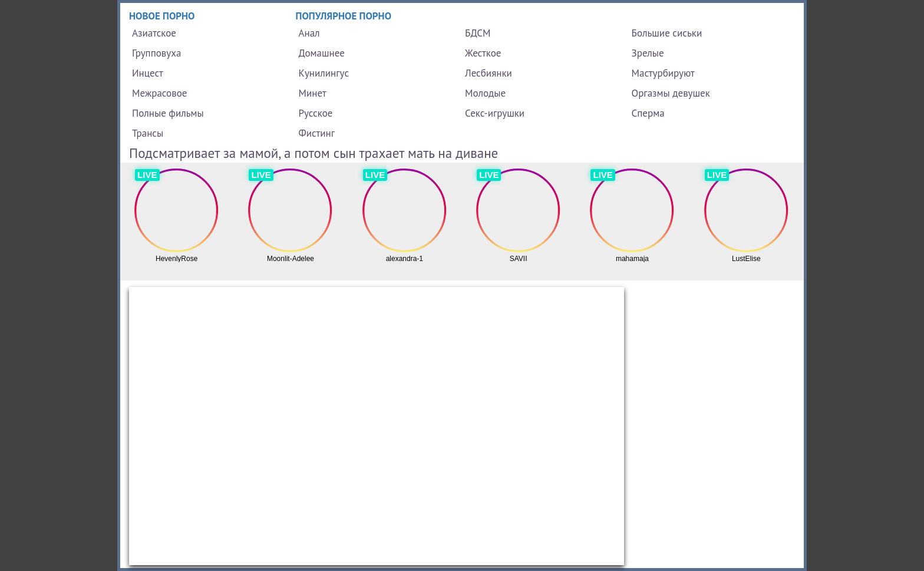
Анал (309, 33)
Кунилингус (324, 73)
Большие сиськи (667, 33)
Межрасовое (159, 93)
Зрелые (648, 53)
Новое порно (162, 16)
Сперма (648, 113)
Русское (316, 113)
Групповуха (156, 53)
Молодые (485, 93)
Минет (313, 93)
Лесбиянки (489, 73)
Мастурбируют (663, 73)
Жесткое (483, 53)
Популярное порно (344, 16)
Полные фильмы (168, 113)
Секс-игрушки (495, 113)
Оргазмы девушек (671, 93)
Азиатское (154, 33)
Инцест (148, 73)
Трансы (148, 133)
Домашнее (322, 53)
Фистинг (317, 133)
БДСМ (478, 33)
